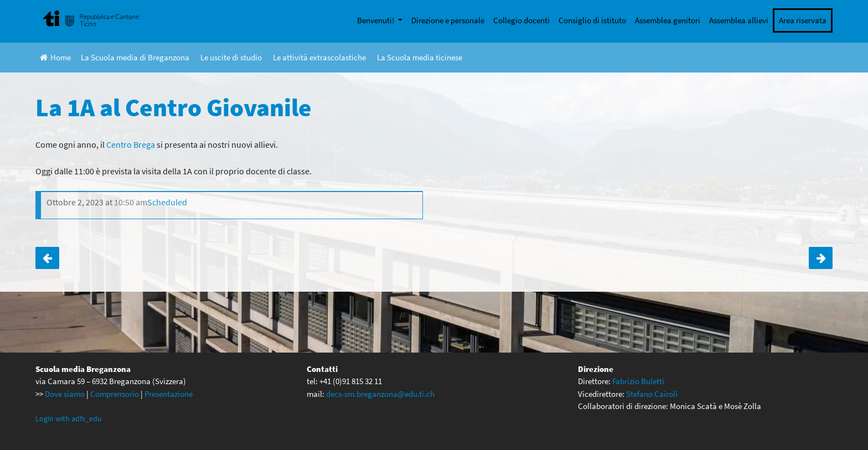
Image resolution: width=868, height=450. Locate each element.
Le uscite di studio (231, 57)
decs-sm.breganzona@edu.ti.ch (380, 394)
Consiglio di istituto (592, 20)
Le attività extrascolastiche (319, 57)
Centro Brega (131, 144)
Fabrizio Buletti (638, 381)
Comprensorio (115, 394)
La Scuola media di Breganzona (135, 57)
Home (55, 57)
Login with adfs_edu (69, 418)
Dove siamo (65, 394)
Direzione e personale (448, 20)
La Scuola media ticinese (420, 57)
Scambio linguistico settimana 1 (47, 258)
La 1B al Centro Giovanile (821, 258)
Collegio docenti (521, 20)
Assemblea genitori (668, 20)
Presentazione (169, 394)
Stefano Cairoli (652, 394)
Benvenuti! (376, 20)
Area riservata (803, 20)
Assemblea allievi (739, 20)
